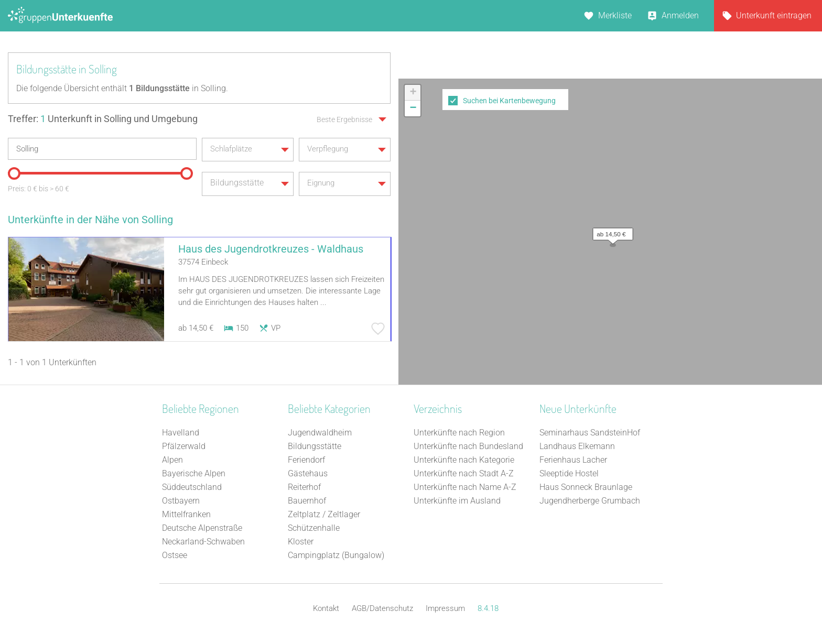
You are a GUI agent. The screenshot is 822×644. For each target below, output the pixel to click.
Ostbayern (181, 501)
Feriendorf (306, 460)
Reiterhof (304, 487)
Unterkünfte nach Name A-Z (465, 487)
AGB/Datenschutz (382, 608)
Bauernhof (307, 501)
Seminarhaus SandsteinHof (590, 433)
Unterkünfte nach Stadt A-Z (464, 473)
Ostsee (175, 555)
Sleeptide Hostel (569, 473)
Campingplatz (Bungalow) (336, 555)
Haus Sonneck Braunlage (586, 487)
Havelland (181, 433)
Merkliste (615, 15)
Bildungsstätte (315, 446)
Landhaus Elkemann (577, 446)
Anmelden (680, 15)
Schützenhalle (314, 528)
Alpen (172, 460)
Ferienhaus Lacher (573, 460)
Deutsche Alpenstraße (202, 528)
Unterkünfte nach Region (459, 433)
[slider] (13, 172)
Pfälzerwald (184, 446)
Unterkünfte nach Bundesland (468, 446)
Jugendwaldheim (320, 433)
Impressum (445, 608)
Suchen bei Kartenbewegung (509, 101)
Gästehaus (308, 473)
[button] (610, 232)
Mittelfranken (186, 514)
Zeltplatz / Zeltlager (324, 514)
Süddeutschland (192, 487)
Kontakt (326, 608)
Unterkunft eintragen (774, 15)
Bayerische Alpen (194, 473)
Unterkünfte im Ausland (457, 501)
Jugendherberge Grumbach (590, 501)
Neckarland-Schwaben (203, 542)
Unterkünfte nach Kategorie (464, 460)
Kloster (301, 542)
